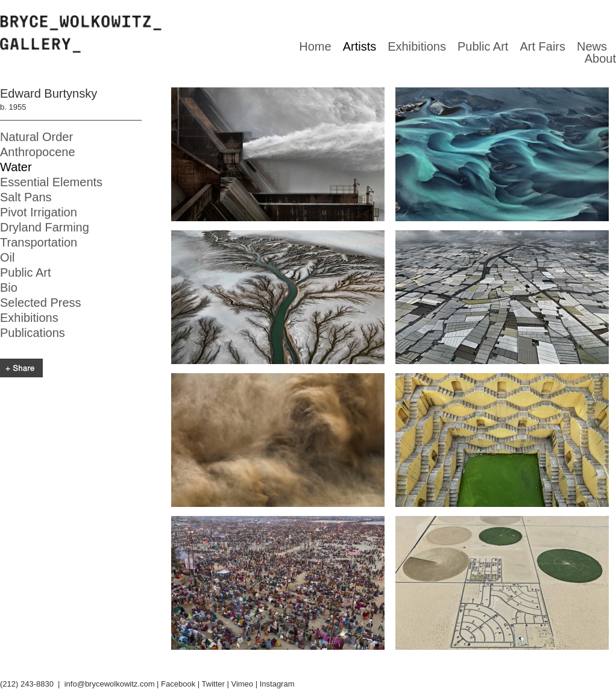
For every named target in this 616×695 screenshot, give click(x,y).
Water (16, 167)
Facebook (178, 684)
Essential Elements (51, 182)
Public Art (483, 46)
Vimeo (242, 684)
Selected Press (41, 303)
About (600, 58)
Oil (7, 257)
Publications (33, 333)
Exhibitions (417, 46)
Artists (360, 46)
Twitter (213, 684)
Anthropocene (38, 152)
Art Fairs (542, 46)
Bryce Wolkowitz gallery (81, 34)
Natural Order (36, 137)
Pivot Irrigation (39, 212)
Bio (9, 288)
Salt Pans (26, 197)
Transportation (39, 242)
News (592, 46)
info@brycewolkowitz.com (110, 684)
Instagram (277, 684)
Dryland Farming (45, 227)
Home (315, 46)
